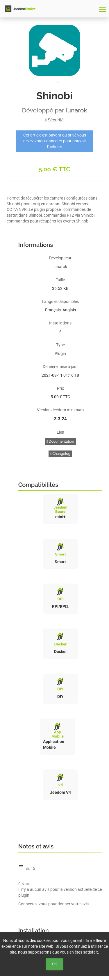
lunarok (76, 110)
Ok (54, 964)
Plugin (60, 353)
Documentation (60, 441)
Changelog (60, 454)
